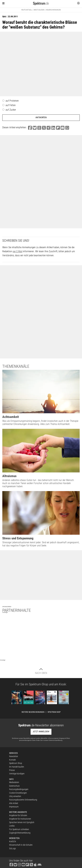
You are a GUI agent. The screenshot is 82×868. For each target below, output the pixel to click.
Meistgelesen (39, 10)
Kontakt (12, 760)
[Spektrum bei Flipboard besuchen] (27, 864)
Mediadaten (14, 782)
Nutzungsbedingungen (19, 789)
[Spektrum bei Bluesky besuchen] (15, 864)
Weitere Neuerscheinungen (33, 712)
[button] (30, 128)
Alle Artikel (14, 803)
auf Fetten (11, 105)
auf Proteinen (12, 101)
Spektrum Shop (54, 712)
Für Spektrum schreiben (19, 829)
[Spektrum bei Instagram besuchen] (19, 864)
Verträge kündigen (17, 774)
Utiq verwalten (15, 796)
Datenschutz (14, 786)
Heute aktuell (27, 10)
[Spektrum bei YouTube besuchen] (23, 864)
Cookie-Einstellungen (18, 793)
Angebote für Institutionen (20, 819)
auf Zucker (11, 110)
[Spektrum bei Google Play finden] (39, 864)
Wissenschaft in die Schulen (21, 845)
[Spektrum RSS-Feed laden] (31, 864)
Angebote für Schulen (18, 815)
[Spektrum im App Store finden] (35, 864)
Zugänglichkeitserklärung (20, 833)
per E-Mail (18, 251)
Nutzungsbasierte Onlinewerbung (23, 800)
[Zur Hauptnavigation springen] (3, 3)
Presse (12, 770)
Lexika (12, 826)
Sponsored (7, 607)
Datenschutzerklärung (56, 740)
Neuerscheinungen (53, 10)
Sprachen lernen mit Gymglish (22, 822)
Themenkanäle (16, 366)
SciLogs (12, 848)
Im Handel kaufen (17, 767)
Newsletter (14, 756)
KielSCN (13, 841)
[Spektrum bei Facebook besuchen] (11, 864)
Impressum (14, 807)
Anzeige (5, 612)
